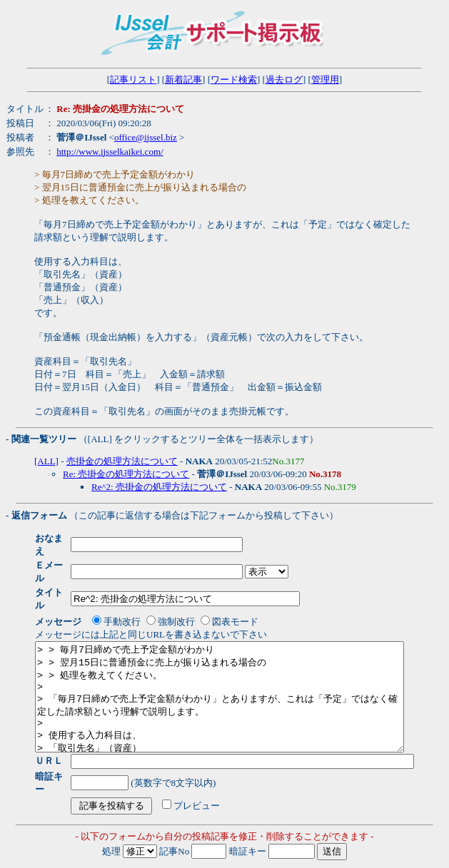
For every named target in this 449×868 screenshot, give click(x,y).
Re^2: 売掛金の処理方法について (159, 487)
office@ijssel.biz (146, 137)
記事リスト (133, 80)
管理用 (325, 80)
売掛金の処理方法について (122, 461)
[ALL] (46, 461)
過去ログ (284, 80)
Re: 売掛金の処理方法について (126, 474)
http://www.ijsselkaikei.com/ (110, 152)
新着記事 (183, 80)
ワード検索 (234, 80)
